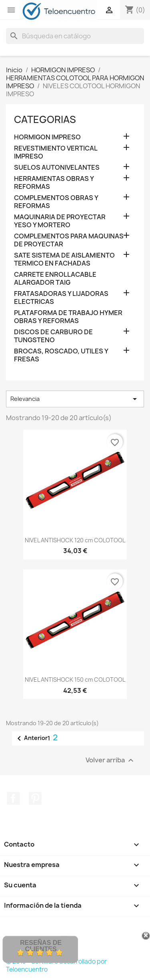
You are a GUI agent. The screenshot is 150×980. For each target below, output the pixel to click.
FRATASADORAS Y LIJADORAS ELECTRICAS (61, 298)
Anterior (31, 738)
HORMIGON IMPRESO (47, 137)
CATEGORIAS (45, 119)
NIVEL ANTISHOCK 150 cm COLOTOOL (75, 679)
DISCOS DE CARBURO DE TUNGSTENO (53, 336)
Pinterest (35, 798)
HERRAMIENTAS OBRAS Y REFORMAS (54, 183)
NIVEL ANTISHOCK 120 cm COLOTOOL (75, 540)
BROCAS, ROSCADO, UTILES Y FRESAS (61, 355)
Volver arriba (111, 760)
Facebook (13, 798)
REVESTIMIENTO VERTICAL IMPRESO (56, 152)
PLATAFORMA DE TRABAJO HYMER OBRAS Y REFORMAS (68, 317)
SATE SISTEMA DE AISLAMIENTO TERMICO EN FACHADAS (64, 259)
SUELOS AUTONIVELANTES (57, 168)
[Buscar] (75, 36)
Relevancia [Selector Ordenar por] (75, 399)
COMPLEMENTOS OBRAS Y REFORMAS (56, 202)
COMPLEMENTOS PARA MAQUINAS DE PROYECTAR (69, 240)
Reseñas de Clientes (41, 946)
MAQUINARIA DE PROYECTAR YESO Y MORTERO (60, 221)
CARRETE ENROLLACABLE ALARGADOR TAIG (55, 279)
